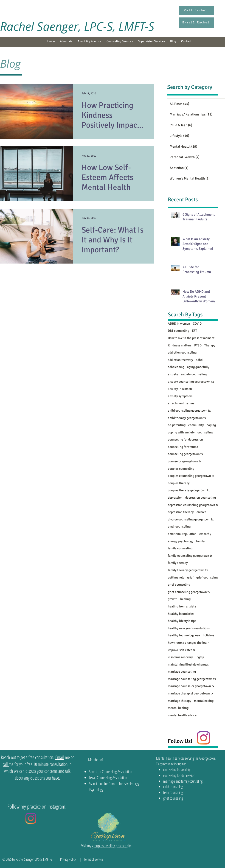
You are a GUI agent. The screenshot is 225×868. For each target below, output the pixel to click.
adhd (199, 360)
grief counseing (207, 577)
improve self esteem (181, 650)
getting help (176, 577)
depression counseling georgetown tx (193, 505)
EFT (194, 331)
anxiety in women (180, 389)
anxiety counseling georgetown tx (191, 382)
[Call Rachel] (196, 10)
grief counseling (179, 585)
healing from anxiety (182, 606)
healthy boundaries (181, 614)
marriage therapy (180, 701)
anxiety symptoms (180, 396)
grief (190, 577)
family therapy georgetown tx (188, 570)
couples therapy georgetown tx (189, 490)
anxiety (173, 374)
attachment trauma (181, 403)
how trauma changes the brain (189, 643)
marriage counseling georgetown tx (192, 679)
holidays (208, 635)
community (196, 425)
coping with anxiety (181, 432)
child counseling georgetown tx (189, 411)
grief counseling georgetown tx (189, 592)
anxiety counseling (194, 374)
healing (185, 599)
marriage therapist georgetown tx (190, 693)
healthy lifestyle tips (182, 621)
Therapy (210, 345)
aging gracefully (198, 367)
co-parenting (177, 425)
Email (60, 757)
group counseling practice (109, 846)
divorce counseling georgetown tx (191, 519)
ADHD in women (179, 324)
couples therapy (179, 483)
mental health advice (182, 715)
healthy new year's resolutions (189, 628)
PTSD (198, 345)
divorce (201, 512)
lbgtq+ (200, 657)
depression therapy (181, 512)
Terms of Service (93, 859)
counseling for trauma (183, 447)
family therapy (178, 563)
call (6, 764)
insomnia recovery (180, 657)
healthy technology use (184, 635)
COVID (197, 324)
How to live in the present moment (191, 338)
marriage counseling (182, 672)
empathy (205, 534)
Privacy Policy (68, 859)
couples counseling (181, 469)
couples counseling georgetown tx (191, 476)
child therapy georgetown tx (187, 418)
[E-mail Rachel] (196, 23)
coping (211, 425)
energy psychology (181, 541)
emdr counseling (179, 527)
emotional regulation (182, 534)
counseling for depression (185, 440)
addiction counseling (182, 353)
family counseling (180, 548)
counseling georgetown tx (185, 454)
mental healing (178, 708)
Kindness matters (180, 345)
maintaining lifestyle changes (188, 664)
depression (175, 498)
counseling (205, 432)
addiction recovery (180, 360)
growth (173, 599)
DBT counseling (179, 331)
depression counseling (201, 498)
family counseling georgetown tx (190, 556)
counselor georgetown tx (185, 461)
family (200, 541)
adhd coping (176, 367)
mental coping (204, 701)
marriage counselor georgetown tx (191, 686)
